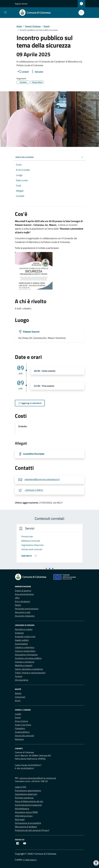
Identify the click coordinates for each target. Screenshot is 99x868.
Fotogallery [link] (20, 728)
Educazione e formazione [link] (26, 655)
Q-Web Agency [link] (30, 860)
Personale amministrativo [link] (27, 609)
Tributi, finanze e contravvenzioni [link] (30, 673)
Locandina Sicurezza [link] (34, 454)
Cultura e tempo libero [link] (25, 651)
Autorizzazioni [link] (21, 644)
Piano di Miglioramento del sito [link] (29, 801)
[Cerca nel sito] (81, 13)
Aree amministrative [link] (24, 594)
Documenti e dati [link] (23, 612)
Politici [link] (18, 605)
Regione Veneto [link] (21, 4)
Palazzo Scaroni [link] (31, 331)
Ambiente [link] (19, 633)
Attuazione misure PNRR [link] (26, 812)
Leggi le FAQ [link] (21, 787)
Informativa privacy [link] (24, 816)
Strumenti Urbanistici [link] (25, 616)
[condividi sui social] (23, 72)
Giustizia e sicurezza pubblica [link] (28, 658)
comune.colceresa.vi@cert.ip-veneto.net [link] (38, 778)
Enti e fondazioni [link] (23, 601)
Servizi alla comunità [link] (24, 736)
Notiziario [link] (19, 739)
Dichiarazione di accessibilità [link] (28, 823)
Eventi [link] (18, 717)
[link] (36, 13)
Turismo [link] (19, 676)
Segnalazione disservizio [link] (26, 794)
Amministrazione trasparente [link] (28, 805)
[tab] (46, 568)
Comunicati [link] (20, 697)
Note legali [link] (20, 819)
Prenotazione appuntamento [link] (28, 790)
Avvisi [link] (18, 700)
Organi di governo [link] (23, 591)
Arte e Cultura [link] (21, 721)
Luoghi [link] (18, 714)
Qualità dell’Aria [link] (22, 732)
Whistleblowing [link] (22, 809)
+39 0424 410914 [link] (34, 490)
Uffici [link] (17, 598)
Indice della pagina (50, 157)
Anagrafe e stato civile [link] (25, 636)
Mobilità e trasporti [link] (24, 665)
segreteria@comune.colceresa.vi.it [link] (42, 479)
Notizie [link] (18, 693)
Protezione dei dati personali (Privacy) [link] (32, 830)
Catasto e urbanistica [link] (25, 647)
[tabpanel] (50, 545)
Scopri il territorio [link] (23, 725)
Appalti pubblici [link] (22, 640)
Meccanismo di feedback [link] (26, 827)
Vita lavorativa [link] (22, 680)
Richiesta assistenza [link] (24, 798)
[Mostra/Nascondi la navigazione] (5, 12)
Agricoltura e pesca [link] (24, 629)
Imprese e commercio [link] (25, 662)
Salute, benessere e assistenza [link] (29, 669)
